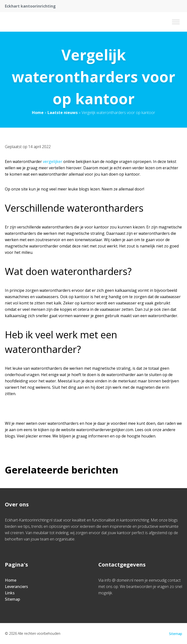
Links (10, 593)
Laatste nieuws (63, 113)
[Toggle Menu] (176, 22)
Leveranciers (16, 587)
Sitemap (12, 599)
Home (38, 113)
